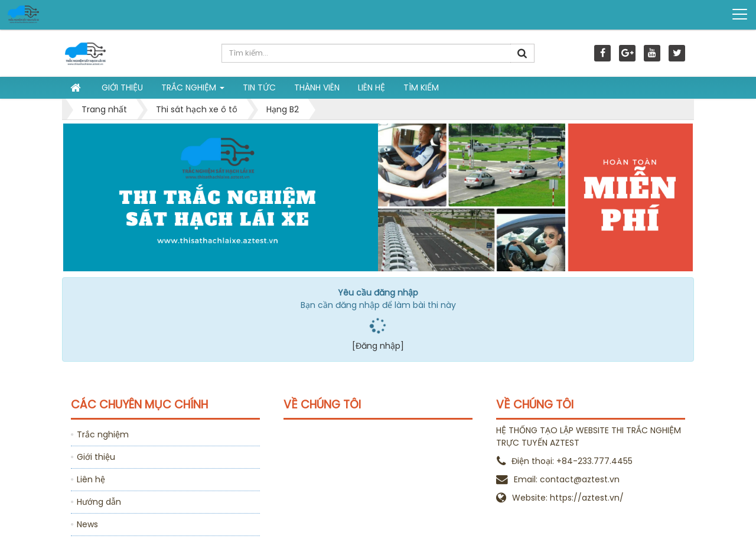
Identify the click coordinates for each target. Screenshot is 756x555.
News (87, 524)
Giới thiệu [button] (122, 87)
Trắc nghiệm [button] (193, 90)
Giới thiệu (96, 457)
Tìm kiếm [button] (421, 87)
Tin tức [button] (259, 87)
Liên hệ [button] (372, 87)
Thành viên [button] (317, 87)
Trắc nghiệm (103, 434)
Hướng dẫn (99, 502)
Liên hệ (91, 479)
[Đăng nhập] (378, 346)
